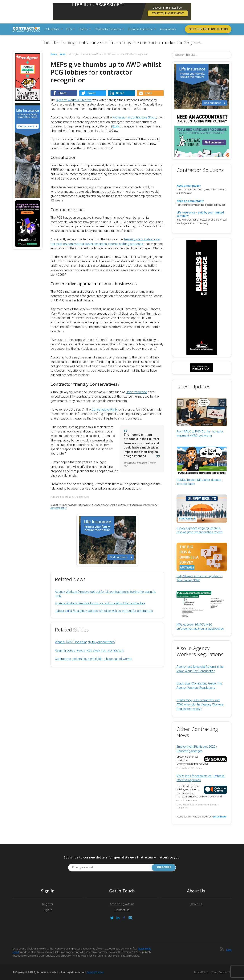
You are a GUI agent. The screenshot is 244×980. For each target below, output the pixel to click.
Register (48, 904)
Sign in (48, 910)
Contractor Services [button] (108, 29)
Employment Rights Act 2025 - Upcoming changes (197, 749)
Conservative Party (105, 409)
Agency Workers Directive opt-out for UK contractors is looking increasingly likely (105, 594)
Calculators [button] (52, 29)
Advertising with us (122, 904)
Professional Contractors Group (134, 117)
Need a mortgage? (189, 186)
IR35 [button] (69, 29)
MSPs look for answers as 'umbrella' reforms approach (201, 778)
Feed (229, 950)
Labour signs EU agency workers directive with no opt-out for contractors (104, 611)
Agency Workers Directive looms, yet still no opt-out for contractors (100, 603)
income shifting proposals (126, 244)
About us (196, 904)
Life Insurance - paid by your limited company (200, 214)
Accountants (168, 29)
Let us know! (220, 817)
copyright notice (59, 508)
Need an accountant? (190, 201)
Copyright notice (95, 972)
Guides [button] (84, 29)
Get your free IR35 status (208, 29)
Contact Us (122, 910)
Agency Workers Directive (74, 100)
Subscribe (162, 868)
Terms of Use (201, 972)
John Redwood (136, 392)
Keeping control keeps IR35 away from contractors (89, 650)
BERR (116, 126)
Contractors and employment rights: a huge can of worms (94, 659)
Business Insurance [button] (141, 29)
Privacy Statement (221, 972)
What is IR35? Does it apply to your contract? (85, 642)
